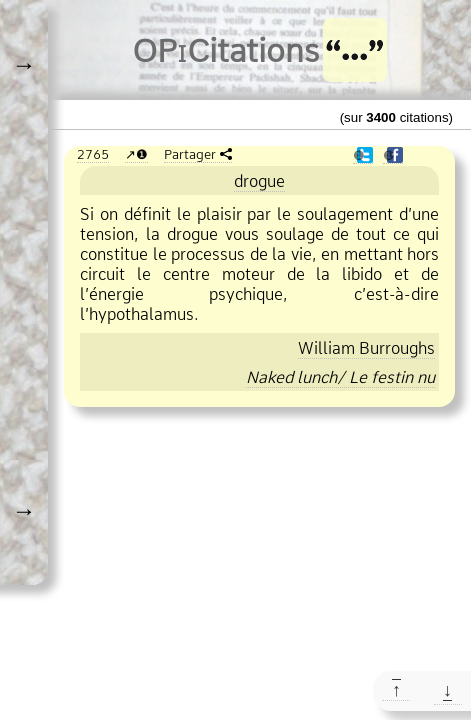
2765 (93, 154)
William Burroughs (366, 348)
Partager (190, 154)
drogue (259, 181)
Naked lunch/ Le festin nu (340, 377)
